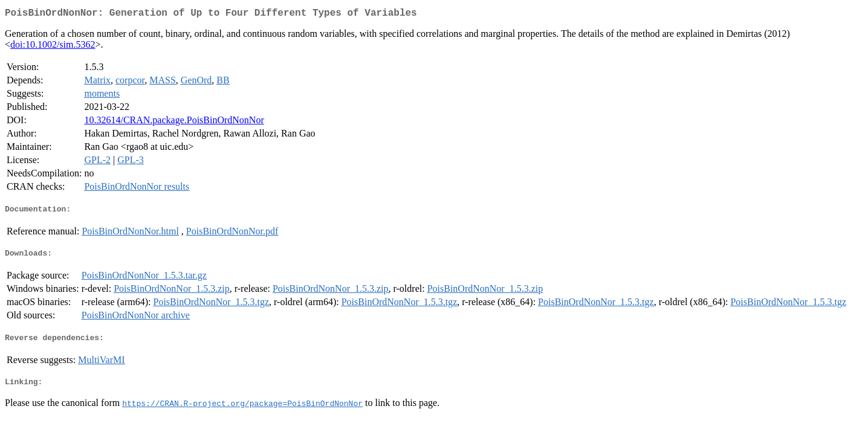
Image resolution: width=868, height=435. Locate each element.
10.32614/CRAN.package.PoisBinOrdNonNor (174, 122)
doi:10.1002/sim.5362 (53, 47)
